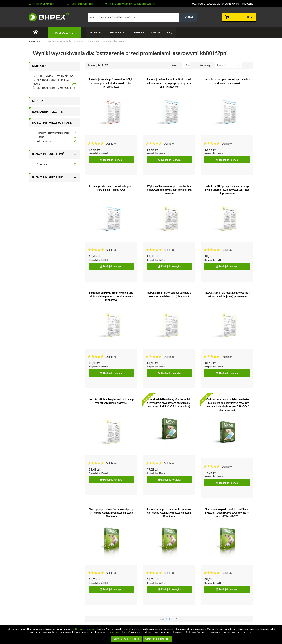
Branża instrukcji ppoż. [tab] (48, 154)
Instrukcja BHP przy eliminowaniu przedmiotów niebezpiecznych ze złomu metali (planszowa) (111, 296)
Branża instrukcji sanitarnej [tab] (52, 123)
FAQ (170, 32)
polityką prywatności (83, 629)
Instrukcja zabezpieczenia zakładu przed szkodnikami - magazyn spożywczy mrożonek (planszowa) (169, 83)
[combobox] (142, 17)
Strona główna (36, 41)
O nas (156, 32)
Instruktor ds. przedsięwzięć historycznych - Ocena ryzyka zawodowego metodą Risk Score (169, 513)
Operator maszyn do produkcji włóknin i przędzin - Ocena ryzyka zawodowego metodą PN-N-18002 (227, 513)
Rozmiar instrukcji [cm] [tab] (48, 112)
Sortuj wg (205, 65)
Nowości (96, 32)
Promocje (118, 32)
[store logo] (47, 17)
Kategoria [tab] (39, 66)
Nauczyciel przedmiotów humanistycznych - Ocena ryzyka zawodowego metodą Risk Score (111, 513)
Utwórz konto (231, 4)
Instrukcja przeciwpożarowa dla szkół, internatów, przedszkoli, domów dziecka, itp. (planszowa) (111, 83)
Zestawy (138, 32)
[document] (141, 635)
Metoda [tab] (38, 101)
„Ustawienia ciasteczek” (118, 632)
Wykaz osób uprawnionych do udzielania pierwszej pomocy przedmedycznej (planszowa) (169, 190)
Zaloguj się (213, 4)
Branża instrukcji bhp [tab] (47, 177)
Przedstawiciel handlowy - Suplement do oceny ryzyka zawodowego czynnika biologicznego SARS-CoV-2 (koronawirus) (169, 403)
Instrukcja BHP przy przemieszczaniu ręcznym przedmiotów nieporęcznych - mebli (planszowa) (227, 190)
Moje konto (199, 4)
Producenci (247, 4)
